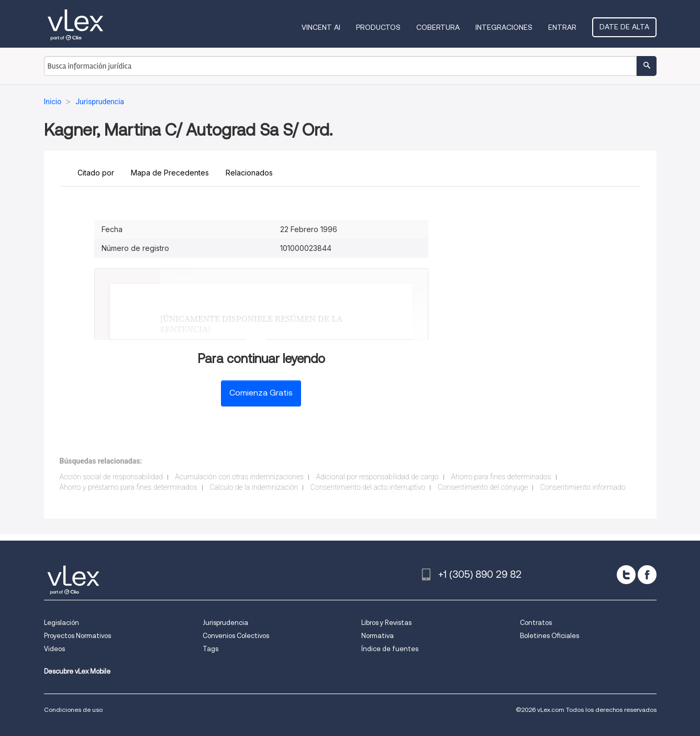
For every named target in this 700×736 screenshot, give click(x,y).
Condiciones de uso (73, 710)
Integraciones (504, 27)
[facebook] (647, 575)
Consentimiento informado (583, 487)
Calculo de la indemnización (254, 487)
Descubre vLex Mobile (77, 671)
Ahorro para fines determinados (501, 477)
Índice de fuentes (390, 649)
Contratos (536, 623)
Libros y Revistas (386, 623)
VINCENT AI (321, 27)
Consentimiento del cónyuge (483, 487)
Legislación (62, 623)
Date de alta (624, 27)
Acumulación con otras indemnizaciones (239, 477)
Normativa (377, 636)
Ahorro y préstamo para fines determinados (129, 487)
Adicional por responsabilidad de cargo (377, 477)
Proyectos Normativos (77, 636)
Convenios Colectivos (236, 636)
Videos (54, 649)
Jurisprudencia (225, 623)
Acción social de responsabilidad (111, 477)
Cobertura (438, 27)
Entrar (562, 27)
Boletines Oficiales (549, 636)
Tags (210, 649)
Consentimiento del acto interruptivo (368, 487)
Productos (378, 27)
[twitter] (626, 575)
